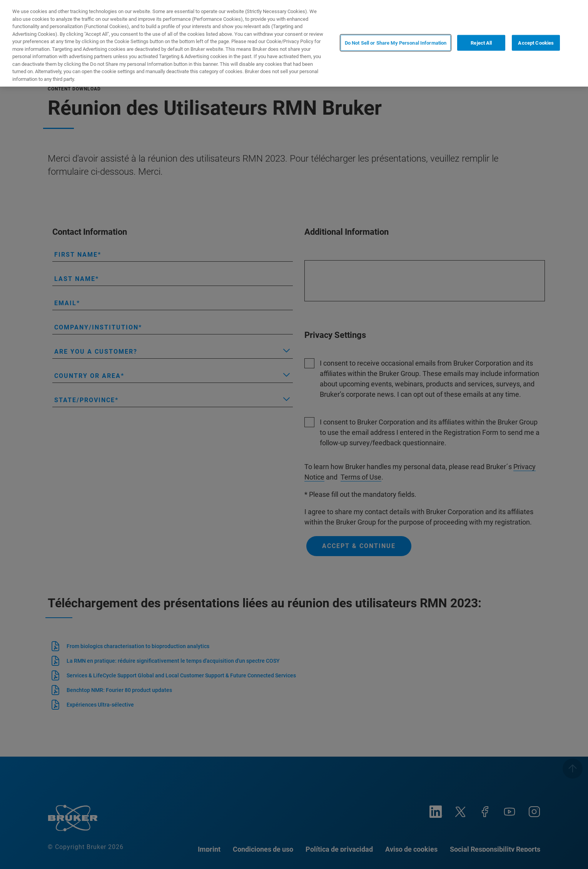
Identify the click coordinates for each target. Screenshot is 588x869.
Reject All (481, 43)
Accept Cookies (536, 43)
